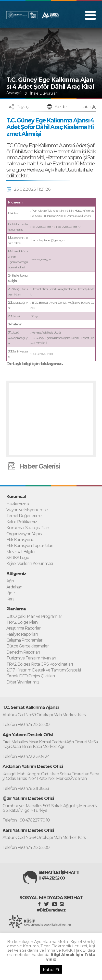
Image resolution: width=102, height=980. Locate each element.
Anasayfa (14, 93)
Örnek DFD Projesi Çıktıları (31, 676)
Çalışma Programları (25, 640)
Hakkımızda (17, 504)
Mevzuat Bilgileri (21, 552)
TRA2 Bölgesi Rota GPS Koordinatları (40, 664)
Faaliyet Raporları (22, 634)
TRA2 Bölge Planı (22, 622)
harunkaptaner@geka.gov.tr (50, 240)
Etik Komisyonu (20, 540)
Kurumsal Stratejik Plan (28, 528)
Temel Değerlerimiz (24, 516)
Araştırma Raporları (24, 628)
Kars (10, 599)
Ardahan (14, 587)
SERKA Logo (18, 558)
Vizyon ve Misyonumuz (27, 510)
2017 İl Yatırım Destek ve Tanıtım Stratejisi (43, 670)
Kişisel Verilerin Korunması (30, 564)
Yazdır (61, 107)
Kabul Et (51, 970)
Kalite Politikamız (22, 522)
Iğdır (11, 593)
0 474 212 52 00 (52, 878)
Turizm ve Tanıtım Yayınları (31, 658)
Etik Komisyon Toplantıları (30, 546)
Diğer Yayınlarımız (23, 682)
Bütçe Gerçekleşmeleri (28, 646)
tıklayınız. (52, 364)
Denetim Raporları (23, 652)
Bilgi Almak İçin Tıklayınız (71, 957)
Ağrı (10, 581)
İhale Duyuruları (44, 93)
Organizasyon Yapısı (24, 534)
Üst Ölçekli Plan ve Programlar (34, 617)
